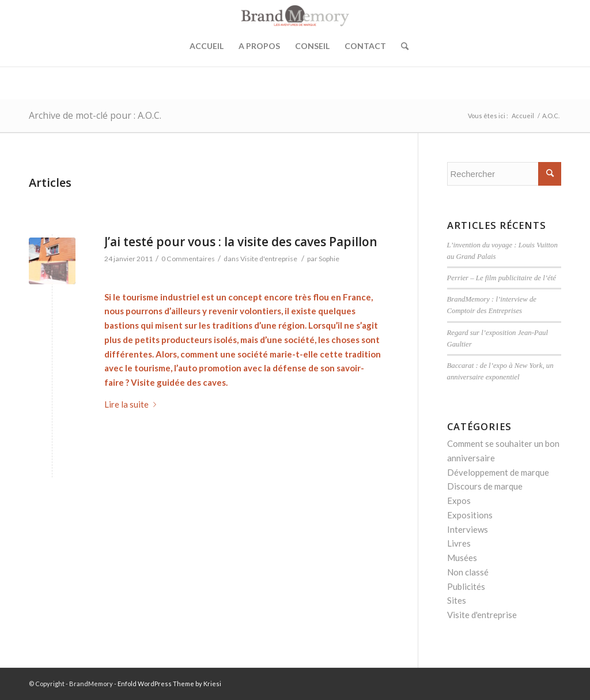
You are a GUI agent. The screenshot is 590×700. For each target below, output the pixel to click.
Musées (462, 558)
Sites (457, 600)
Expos (459, 500)
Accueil (207, 46)
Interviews (468, 529)
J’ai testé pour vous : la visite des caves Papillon (241, 242)
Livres (459, 543)
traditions (232, 325)
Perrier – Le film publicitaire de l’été (502, 278)
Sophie (329, 259)
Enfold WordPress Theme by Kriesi (169, 684)
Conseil (312, 46)
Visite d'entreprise (269, 259)
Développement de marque (498, 472)
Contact (365, 46)
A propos (259, 46)
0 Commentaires (188, 259)
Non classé (468, 572)
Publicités (466, 586)
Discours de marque (485, 486)
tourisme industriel (161, 297)
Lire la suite (133, 404)
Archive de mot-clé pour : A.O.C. (95, 115)
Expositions (470, 515)
